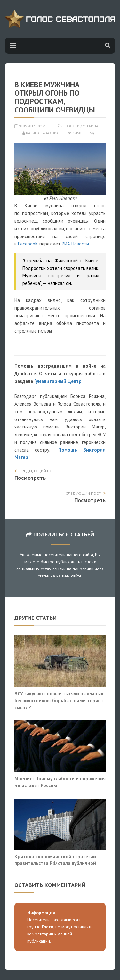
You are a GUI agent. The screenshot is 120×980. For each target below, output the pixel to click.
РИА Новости (75, 244)
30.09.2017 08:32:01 (32, 126)
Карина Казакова (40, 133)
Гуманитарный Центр (58, 381)
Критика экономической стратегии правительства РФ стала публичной (55, 860)
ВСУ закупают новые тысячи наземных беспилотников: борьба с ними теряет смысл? (59, 700)
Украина (91, 126)
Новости (71, 126)
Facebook (28, 244)
